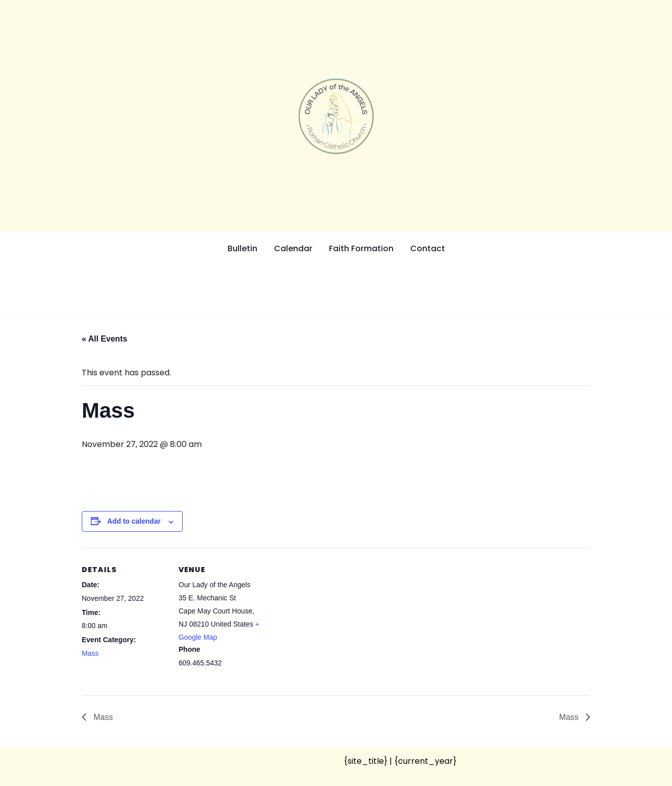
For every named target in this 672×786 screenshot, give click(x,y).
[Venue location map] (329, 618)
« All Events (104, 339)
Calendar (293, 248)
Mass (90, 653)
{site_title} (366, 761)
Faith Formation (361, 248)
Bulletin (242, 248)
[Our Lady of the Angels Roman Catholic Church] (336, 116)
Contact (428, 248)
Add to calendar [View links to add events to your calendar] (134, 521)
